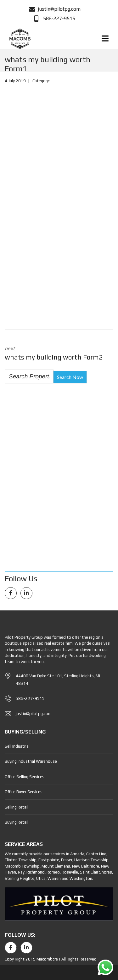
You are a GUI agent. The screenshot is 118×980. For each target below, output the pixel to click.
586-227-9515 (30, 698)
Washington (81, 878)
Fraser (67, 860)
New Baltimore (86, 866)
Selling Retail (17, 807)
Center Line (96, 854)
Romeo (53, 872)
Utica (41, 878)
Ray (21, 872)
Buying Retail (17, 822)
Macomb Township (22, 866)
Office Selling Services (25, 777)
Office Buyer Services (24, 792)
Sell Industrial (17, 746)
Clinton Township (21, 860)
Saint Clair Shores (96, 872)
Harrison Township (91, 860)
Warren (54, 878)
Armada (77, 854)
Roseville (70, 872)
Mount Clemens (56, 866)
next (59, 354)
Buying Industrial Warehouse (31, 761)
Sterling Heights (20, 878)
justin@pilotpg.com (34, 714)
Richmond (36, 872)
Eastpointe (49, 860)
